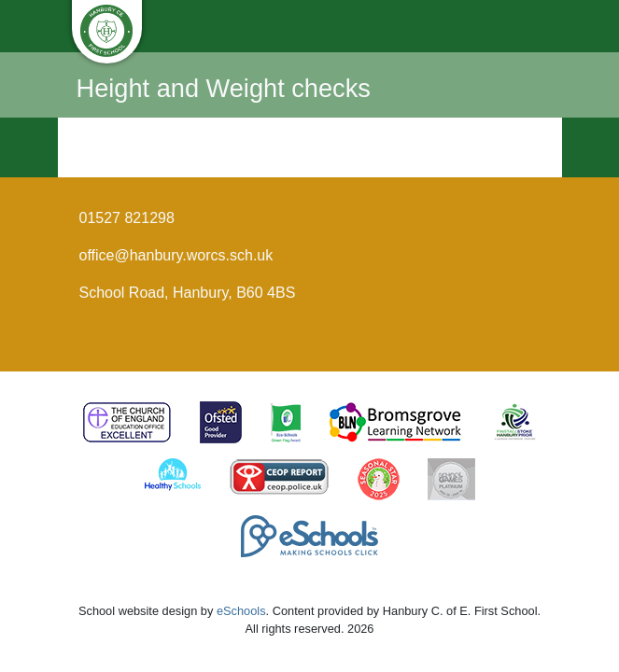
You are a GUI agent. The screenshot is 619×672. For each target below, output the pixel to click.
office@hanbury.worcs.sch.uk (176, 255)
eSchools (241, 611)
